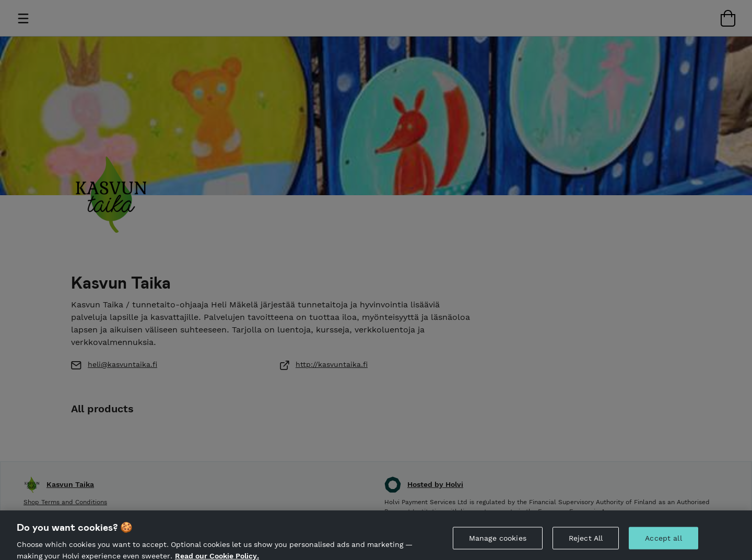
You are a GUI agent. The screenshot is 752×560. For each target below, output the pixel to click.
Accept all (663, 540)
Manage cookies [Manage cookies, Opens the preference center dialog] (498, 540)
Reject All (586, 540)
